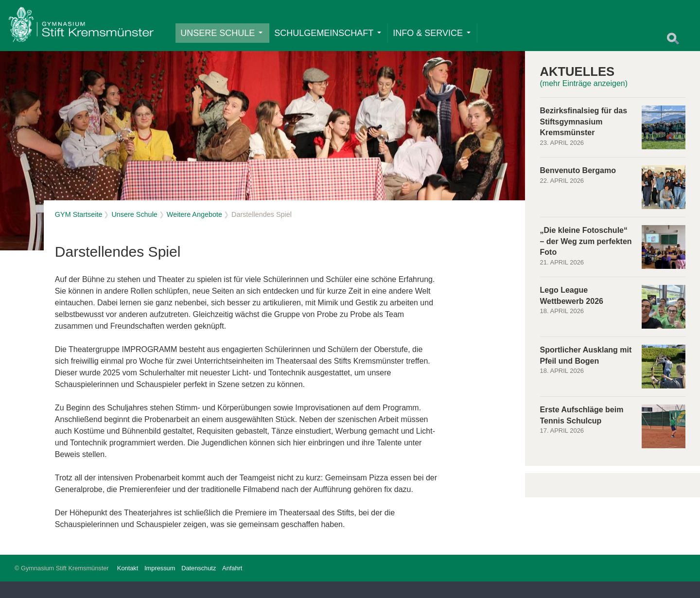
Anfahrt (232, 585)
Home (88, 32)
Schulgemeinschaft (335, 38)
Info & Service (439, 38)
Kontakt (128, 585)
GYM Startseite (79, 231)
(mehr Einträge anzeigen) (584, 100)
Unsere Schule (229, 38)
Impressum (160, 585)
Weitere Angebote (194, 231)
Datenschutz (199, 585)
